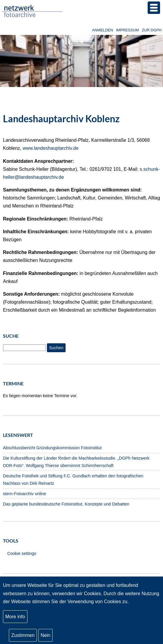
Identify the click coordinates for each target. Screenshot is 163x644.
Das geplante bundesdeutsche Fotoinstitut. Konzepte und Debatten (66, 504)
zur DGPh (152, 30)
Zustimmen (23, 637)
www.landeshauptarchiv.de (51, 148)
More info (15, 618)
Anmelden (103, 30)
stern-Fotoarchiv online (25, 494)
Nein (46, 637)
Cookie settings (22, 553)
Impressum (128, 30)
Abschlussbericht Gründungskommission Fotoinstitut (52, 448)
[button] (154, 8)
